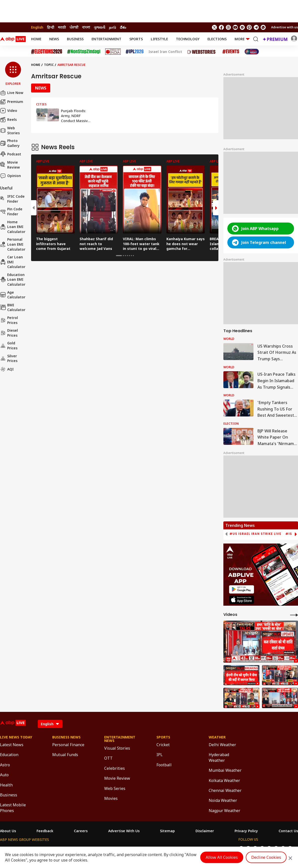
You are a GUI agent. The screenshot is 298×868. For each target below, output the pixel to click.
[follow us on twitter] (214, 27)
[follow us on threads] (228, 27)
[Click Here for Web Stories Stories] (202, 52)
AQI (7, 369)
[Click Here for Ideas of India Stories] (113, 52)
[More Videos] (294, 615)
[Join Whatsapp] (263, 27)
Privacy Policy (246, 831)
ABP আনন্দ (74, 849)
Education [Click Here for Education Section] (9, 755)
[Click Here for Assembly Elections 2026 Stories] (47, 52)
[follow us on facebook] (221, 27)
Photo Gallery (10, 143)
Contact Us (288, 831)
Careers (81, 831)
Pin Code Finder (11, 211)
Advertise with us (285, 27)
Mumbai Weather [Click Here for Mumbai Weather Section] (225, 770)
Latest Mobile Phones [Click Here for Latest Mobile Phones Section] (13, 808)
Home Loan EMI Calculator (13, 227)
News (54, 39)
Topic (49, 65)
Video (9, 111)
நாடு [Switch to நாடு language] (113, 27)
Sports (136, 39)
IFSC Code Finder (12, 199)
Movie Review (10, 165)
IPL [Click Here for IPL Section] (160, 755)
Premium (12, 102)
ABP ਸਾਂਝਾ (162, 849)
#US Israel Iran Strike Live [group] (255, 534)
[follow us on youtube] (235, 27)
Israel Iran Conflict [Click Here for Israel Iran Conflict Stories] (165, 52)
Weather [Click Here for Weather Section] (217, 737)
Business (75, 39)
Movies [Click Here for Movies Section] (111, 798)
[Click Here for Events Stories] (231, 52)
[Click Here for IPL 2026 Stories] (135, 52)
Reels (8, 120)
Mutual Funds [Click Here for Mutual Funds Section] (65, 755)
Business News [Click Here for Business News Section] (66, 737)
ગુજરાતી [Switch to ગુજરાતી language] (99, 27)
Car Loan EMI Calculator (13, 262)
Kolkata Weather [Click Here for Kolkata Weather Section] (224, 780)
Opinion (10, 176)
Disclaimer (205, 831)
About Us (8, 831)
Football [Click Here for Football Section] (164, 765)
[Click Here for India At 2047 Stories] (252, 52)
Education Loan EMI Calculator (13, 279)
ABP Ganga (141, 849)
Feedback (45, 831)
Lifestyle (159, 39)
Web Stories (10, 130)
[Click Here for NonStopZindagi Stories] (84, 52)
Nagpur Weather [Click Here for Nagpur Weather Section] (224, 811)
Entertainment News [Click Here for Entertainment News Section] (120, 739)
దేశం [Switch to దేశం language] (123, 27)
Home (36, 39)
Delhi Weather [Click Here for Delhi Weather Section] (222, 745)
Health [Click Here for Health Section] (6, 785)
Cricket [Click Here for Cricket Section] (163, 745)
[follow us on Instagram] (242, 27)
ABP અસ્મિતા (117, 849)
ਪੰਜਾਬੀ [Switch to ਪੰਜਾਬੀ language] (74, 27)
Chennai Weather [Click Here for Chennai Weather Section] (225, 790)
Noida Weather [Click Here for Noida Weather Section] (223, 800)
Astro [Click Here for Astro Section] (5, 765)
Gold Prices (9, 345)
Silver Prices (9, 358)
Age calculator (13, 295)
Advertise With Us (124, 831)
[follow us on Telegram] (256, 27)
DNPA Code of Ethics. (58, 858)
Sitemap (167, 831)
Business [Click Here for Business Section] (9, 795)
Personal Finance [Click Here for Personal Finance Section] (68, 745)
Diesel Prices (9, 333)
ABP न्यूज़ (53, 849)
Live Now (12, 93)
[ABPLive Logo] (13, 39)
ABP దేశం (202, 849)
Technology (188, 39)
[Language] (50, 724)
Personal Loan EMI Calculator (13, 244)
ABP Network (11, 849)
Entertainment (106, 39)
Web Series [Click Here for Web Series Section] (115, 788)
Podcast (11, 154)
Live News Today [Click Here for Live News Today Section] (16, 737)
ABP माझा (95, 849)
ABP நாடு (182, 849)
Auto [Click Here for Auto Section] (4, 775)
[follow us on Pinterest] (249, 27)
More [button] (242, 39)
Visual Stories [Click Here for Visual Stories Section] (117, 748)
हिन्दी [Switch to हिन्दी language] (51, 27)
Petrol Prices (9, 320)
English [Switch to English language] (37, 27)
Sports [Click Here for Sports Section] (163, 737)
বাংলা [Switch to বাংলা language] (86, 27)
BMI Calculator (13, 307)
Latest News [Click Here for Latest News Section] (12, 745)
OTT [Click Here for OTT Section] (108, 758)
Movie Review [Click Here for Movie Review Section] (117, 778)
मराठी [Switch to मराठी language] (62, 27)
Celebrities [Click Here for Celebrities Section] (115, 768)
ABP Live (34, 849)
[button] (13, 74)
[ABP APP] (242, 589)
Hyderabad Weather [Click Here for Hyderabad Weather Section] (219, 757)
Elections (217, 39)
